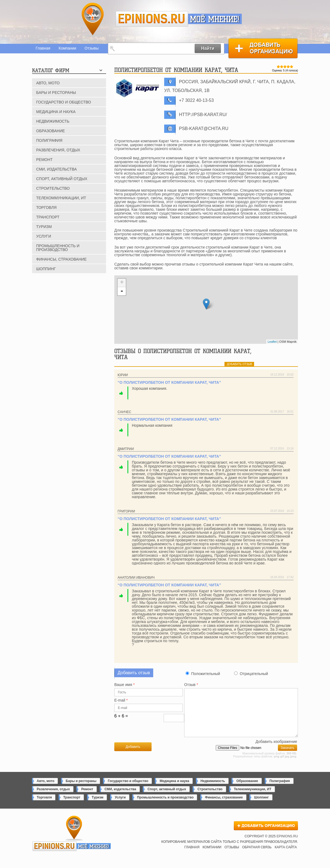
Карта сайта (286, 856)
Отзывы (92, 48)
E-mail (121, 700)
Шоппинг (46, 269)
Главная (43, 48)
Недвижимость (53, 121)
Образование (51, 131)
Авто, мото (48, 83)
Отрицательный (254, 674)
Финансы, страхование (61, 259)
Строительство (53, 188)
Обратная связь (257, 856)
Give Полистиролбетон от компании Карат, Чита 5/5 (292, 67)
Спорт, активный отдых (62, 179)
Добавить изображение (276, 751)
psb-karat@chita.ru (204, 129)
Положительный (205, 674)
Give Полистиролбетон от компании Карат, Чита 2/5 (282, 67)
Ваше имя (124, 685)
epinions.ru (152, 19)
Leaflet (272, 342)
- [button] (122, 291)
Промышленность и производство (58, 248)
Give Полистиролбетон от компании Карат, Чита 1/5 (278, 67)
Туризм (44, 227)
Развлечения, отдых (58, 150)
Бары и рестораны (56, 93)
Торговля (46, 207)
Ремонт (44, 160)
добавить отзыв (240, 364)
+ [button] (122, 283)
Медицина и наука (56, 112)
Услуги (44, 236)
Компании (67, 48)
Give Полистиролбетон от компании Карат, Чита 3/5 (285, 67)
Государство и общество (64, 102)
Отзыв (191, 685)
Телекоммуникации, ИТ (61, 198)
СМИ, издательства (56, 169)
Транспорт (48, 217)
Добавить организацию (263, 48)
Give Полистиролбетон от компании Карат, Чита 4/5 (288, 67)
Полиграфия (49, 140)
